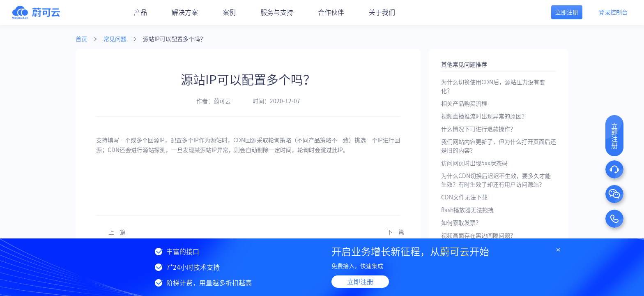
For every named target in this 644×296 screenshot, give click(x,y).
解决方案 (185, 12)
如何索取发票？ (461, 223)
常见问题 (115, 39)
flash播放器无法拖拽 (467, 210)
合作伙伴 (331, 12)
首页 (81, 39)
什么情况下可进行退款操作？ (478, 129)
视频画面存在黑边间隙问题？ (478, 236)
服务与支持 (277, 12)
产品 (140, 12)
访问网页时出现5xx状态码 (474, 163)
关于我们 (382, 12)
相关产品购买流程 (464, 104)
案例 (229, 12)
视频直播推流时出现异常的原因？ (484, 116)
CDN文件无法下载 (464, 197)
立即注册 (360, 282)
